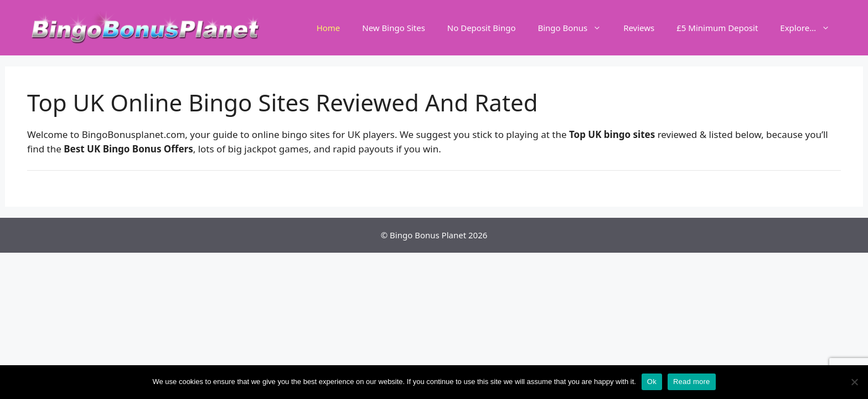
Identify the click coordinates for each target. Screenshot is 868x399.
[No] (854, 382)
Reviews (639, 28)
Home (329, 28)
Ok (652, 382)
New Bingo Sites (394, 28)
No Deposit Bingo (482, 28)
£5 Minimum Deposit (717, 28)
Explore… (810, 28)
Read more (692, 382)
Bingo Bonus (575, 28)
